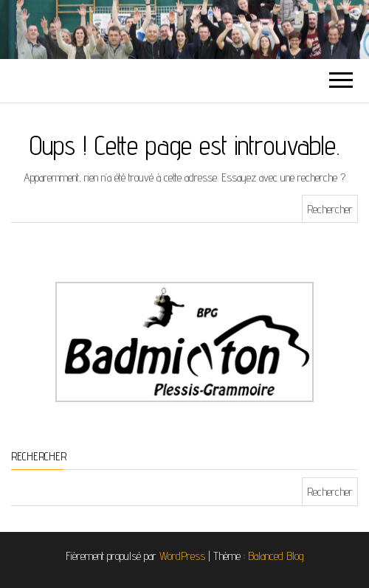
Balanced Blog (276, 556)
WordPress (182, 556)
